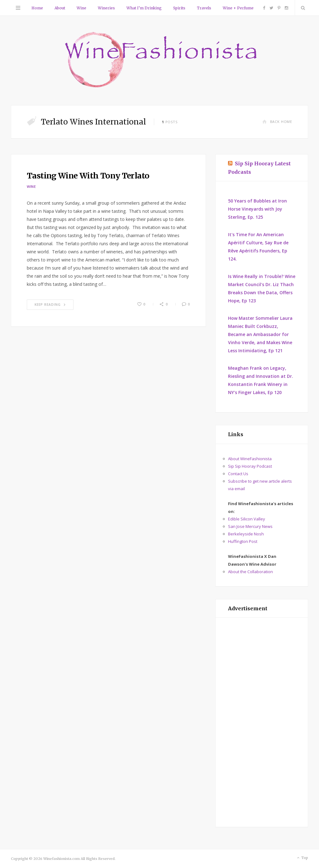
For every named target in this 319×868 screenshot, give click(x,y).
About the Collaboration (250, 572)
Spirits (179, 8)
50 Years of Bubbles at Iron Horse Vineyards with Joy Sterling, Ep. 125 (257, 209)
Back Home (277, 122)
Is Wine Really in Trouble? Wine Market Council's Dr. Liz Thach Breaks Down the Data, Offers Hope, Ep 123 (262, 288)
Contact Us (238, 474)
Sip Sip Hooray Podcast (250, 466)
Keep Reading (50, 305)
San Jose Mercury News (250, 526)
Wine (81, 8)
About (60, 8)
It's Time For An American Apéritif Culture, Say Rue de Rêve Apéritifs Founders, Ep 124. (258, 247)
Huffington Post (243, 541)
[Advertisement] (262, 722)
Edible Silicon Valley (247, 519)
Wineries (106, 8)
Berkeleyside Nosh (246, 534)
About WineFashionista (250, 459)
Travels (204, 8)
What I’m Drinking (144, 8)
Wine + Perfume (238, 8)
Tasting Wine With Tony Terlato (88, 176)
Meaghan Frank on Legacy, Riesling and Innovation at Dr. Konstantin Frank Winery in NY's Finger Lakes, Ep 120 (261, 380)
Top (302, 858)
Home (37, 8)
